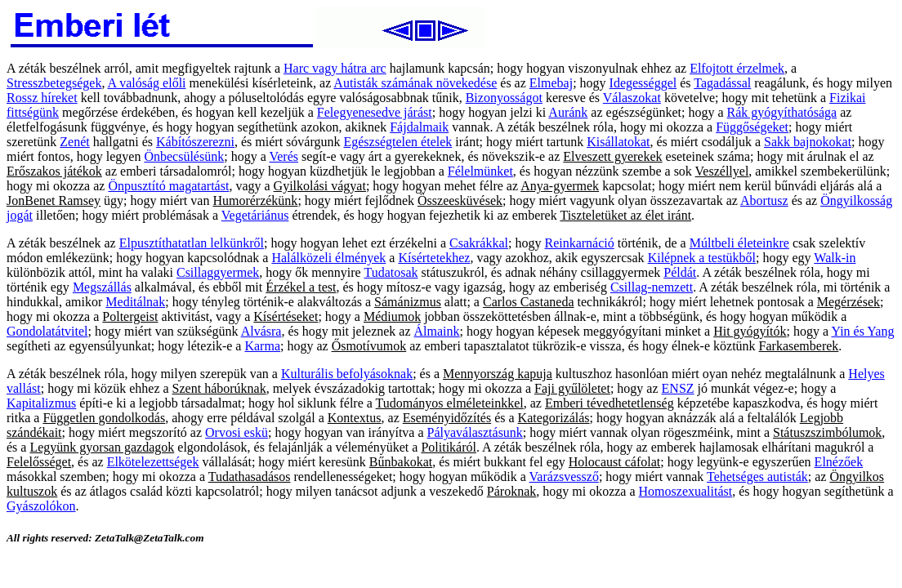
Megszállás (102, 287)
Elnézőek (839, 462)
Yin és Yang (862, 331)
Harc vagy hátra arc (335, 68)
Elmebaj (551, 83)
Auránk (568, 112)
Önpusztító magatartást (168, 186)
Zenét (74, 142)
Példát (680, 272)
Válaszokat (632, 98)
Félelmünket (480, 171)
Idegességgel (643, 83)
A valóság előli (147, 83)
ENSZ (678, 388)
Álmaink (437, 331)
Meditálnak (135, 302)
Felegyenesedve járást (375, 112)
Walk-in (835, 258)
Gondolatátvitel (47, 331)
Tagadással (722, 83)
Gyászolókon (41, 506)
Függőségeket (752, 127)
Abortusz (764, 200)
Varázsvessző (564, 477)
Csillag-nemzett (652, 287)
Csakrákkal (479, 243)
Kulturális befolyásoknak (347, 374)
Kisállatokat (618, 142)
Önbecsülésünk (184, 156)
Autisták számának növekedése (415, 83)
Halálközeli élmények (328, 258)
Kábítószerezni (195, 142)
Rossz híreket (42, 98)
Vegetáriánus (255, 215)
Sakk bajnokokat (808, 142)
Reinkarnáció (579, 243)
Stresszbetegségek (54, 83)
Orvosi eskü (237, 432)
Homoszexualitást (686, 491)
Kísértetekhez (434, 258)
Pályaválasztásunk (475, 432)
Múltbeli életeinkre (739, 243)
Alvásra (261, 331)
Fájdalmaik (419, 127)
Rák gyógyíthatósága (781, 112)
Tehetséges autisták (757, 477)
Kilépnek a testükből (702, 258)
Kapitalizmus (41, 403)
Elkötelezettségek (153, 462)
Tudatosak (391, 272)
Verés (284, 156)
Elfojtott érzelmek (737, 68)
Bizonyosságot (504, 98)
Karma (262, 346)
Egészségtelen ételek (397, 142)
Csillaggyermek (218, 272)
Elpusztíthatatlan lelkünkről (192, 243)
